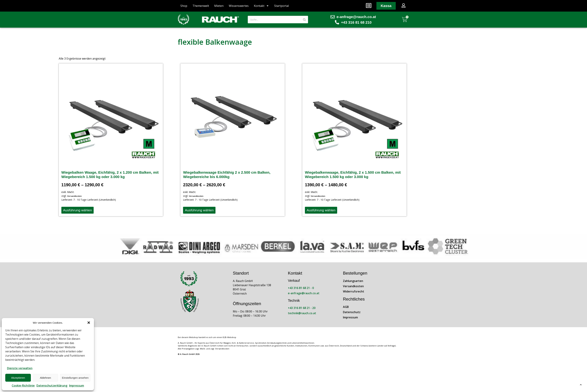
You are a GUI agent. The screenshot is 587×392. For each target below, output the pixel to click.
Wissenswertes (239, 6)
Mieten (219, 6)
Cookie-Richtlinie (23, 386)
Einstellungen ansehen (75, 378)
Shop (184, 6)
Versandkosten (74, 196)
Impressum (77, 386)
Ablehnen (45, 378)
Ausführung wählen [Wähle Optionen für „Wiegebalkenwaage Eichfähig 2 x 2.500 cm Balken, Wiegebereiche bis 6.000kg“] (199, 210)
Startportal (281, 6)
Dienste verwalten (20, 368)
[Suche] (304, 20)
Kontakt (261, 6)
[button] (89, 323)
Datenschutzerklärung (52, 386)
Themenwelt (201, 6)
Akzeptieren (18, 378)
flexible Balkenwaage (215, 42)
